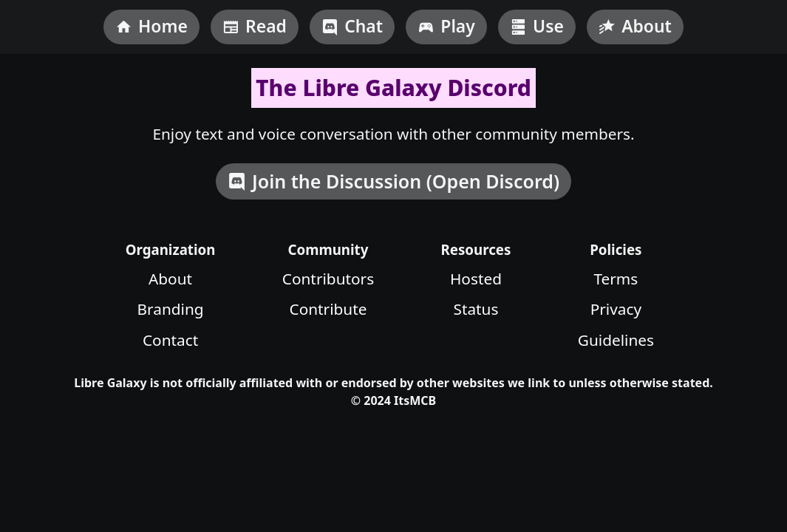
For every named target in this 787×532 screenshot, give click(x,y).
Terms (616, 279)
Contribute (328, 309)
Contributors (328, 279)
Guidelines (616, 340)
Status (476, 309)
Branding (171, 309)
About (170, 279)
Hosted (476, 279)
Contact (170, 340)
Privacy (616, 309)
